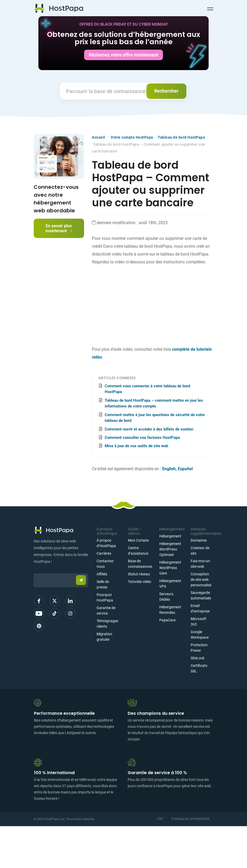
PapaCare (167, 620)
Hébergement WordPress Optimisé (170, 549)
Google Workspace (200, 635)
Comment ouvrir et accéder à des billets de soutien (149, 429)
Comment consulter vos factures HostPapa (142, 438)
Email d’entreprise (200, 608)
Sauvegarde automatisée (201, 595)
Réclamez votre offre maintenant (123, 55)
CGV (160, 819)
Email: (34, 571)
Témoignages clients (107, 624)
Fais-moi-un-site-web (201, 564)
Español (185, 469)
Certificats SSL (199, 668)
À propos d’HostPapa (106, 543)
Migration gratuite (104, 637)
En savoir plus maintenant (59, 228)
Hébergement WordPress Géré (170, 568)
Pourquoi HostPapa (105, 597)
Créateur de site (200, 551)
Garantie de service (106, 611)
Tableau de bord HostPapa (181, 137)
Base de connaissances (140, 564)
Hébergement (170, 536)
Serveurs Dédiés (166, 597)
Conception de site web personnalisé (201, 580)
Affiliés (102, 574)
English (169, 469)
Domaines (199, 540)
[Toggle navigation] (210, 8)
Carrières (104, 553)
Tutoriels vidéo (140, 582)
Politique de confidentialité (190, 819)
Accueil (99, 137)
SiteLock (198, 658)
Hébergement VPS (170, 584)
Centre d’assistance (138, 551)
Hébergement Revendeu (170, 610)
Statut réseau (139, 574)
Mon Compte (138, 540)
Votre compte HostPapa (132, 137)
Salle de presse (103, 584)
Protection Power (199, 648)
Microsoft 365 (198, 622)
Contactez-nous (105, 564)
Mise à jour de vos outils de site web (136, 446)
